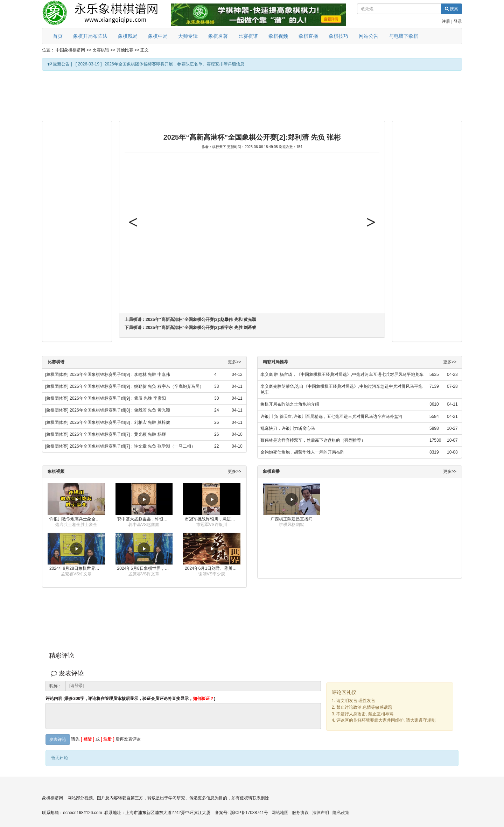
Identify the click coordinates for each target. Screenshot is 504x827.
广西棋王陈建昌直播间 (292, 519)
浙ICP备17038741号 (249, 813)
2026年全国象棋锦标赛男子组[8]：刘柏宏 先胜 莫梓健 (120, 422)
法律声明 (321, 813)
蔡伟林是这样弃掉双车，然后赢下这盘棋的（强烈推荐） (313, 440)
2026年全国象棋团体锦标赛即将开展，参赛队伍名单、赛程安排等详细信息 (174, 64)
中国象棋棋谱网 (70, 50)
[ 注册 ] (108, 740)
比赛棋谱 (248, 36)
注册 (446, 21)
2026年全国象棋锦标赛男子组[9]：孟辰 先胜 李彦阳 (118, 398)
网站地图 (280, 813)
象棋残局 (128, 36)
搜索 (451, 9)
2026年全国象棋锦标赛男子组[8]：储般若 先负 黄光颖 (120, 410)
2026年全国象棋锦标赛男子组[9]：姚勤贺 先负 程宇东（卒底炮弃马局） (137, 386)
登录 (458, 21)
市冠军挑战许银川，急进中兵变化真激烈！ (213, 519)
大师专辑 (188, 36)
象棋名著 (218, 36)
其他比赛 (125, 50)
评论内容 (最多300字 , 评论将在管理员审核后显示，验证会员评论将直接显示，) (130, 699)
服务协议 (300, 813)
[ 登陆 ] (88, 740)
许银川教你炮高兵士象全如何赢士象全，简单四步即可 (77, 519)
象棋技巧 (338, 36)
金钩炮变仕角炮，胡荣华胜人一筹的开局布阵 (302, 452)
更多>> (234, 362)
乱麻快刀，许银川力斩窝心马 (288, 428)
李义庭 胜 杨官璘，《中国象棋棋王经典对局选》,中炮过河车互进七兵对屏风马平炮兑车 (342, 374)
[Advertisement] (252, 95)
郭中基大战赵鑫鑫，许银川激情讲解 (145, 519)
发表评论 (58, 740)
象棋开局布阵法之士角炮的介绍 (290, 404)
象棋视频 (278, 36)
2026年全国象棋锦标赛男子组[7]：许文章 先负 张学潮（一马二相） (132, 446)
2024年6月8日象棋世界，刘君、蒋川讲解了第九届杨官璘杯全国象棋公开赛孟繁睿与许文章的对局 (145, 568)
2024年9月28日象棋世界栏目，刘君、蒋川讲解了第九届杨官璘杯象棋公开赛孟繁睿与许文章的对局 (77, 568)
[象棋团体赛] (57, 374)
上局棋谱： (190, 320)
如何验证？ (203, 699)
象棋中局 (158, 36)
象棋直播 (308, 36)
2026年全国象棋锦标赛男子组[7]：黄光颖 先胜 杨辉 (118, 434)
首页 (58, 36)
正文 (145, 50)
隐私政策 (341, 813)
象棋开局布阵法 (90, 36)
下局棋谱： (190, 328)
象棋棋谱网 (52, 798)
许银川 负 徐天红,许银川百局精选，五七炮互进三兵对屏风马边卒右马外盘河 (331, 416)
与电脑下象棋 (404, 36)
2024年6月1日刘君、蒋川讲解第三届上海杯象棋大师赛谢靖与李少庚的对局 (213, 568)
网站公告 (369, 36)
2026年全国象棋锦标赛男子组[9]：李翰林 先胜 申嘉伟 (120, 374)
